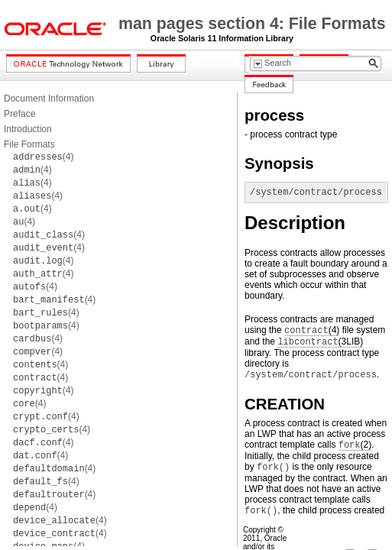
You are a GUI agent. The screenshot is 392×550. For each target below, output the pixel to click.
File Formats (29, 144)
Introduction (28, 129)
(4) (43, 157)
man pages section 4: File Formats (252, 24)
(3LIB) (320, 342)
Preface (19, 114)
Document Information (49, 99)
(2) (355, 445)
